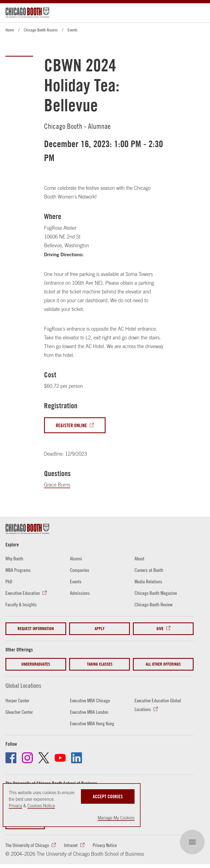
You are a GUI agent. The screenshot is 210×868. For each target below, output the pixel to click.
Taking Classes (100, 664)
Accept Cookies (108, 796)
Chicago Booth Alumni (41, 30)
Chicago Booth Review (154, 605)
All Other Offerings (163, 664)
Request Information (36, 629)
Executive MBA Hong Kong (92, 723)
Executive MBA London (89, 712)
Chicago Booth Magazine (156, 593)
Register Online (71, 425)
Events (72, 30)
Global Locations (23, 686)
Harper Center (17, 700)
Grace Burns (57, 485)
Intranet (71, 845)
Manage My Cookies (116, 818)
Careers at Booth (149, 570)
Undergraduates (36, 664)
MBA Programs (18, 570)
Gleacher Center (19, 712)
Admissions (80, 593)
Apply (100, 629)
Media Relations (148, 582)
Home (10, 30)
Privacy (15, 806)
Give (160, 629)
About (139, 559)
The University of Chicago (27, 845)
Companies (80, 570)
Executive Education (23, 593)
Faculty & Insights (21, 605)
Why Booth (14, 559)
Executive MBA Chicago (90, 700)
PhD (9, 582)
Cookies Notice (41, 806)
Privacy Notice (105, 845)
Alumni (76, 559)
